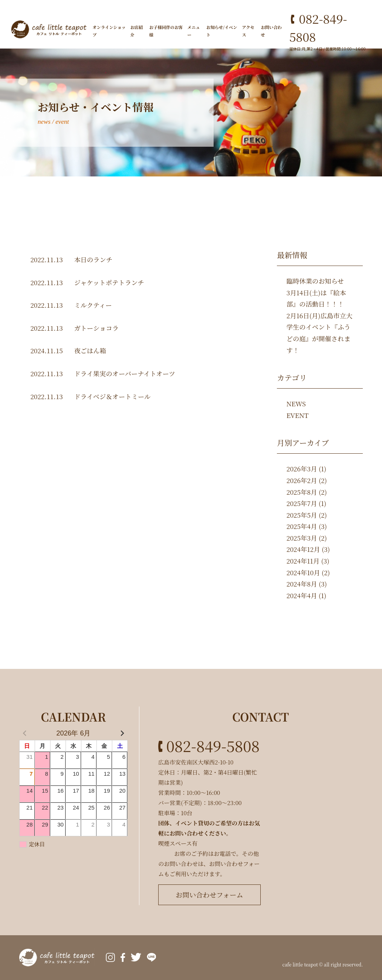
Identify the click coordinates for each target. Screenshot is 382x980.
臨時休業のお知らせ (315, 281)
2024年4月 (302, 595)
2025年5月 (302, 515)
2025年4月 (302, 526)
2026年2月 (302, 480)
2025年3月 (302, 538)
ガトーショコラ (96, 328)
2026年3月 (302, 469)
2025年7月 (302, 503)
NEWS (296, 403)
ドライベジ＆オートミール (112, 396)
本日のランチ (93, 259)
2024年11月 (303, 561)
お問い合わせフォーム (209, 895)
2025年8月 (302, 492)
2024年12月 (303, 549)
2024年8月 (302, 584)
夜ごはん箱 (90, 350)
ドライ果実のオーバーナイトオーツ (125, 373)
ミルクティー (93, 305)
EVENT (297, 415)
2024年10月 (303, 572)
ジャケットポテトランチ (109, 282)
